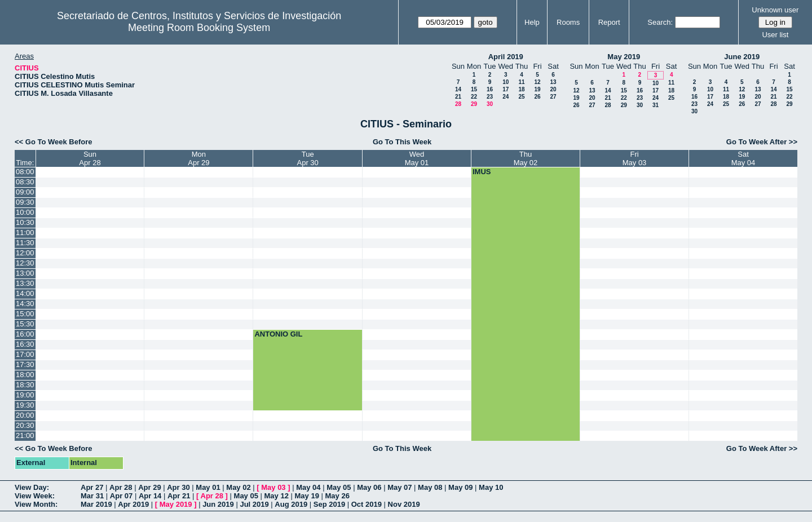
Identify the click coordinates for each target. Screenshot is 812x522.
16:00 (25, 334)
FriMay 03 (635, 158)
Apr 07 (121, 496)
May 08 (430, 487)
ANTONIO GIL (278, 334)
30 (490, 104)
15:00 (25, 314)
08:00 (25, 172)
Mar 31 (92, 496)
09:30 (25, 202)
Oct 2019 (367, 504)
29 (474, 104)
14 (458, 89)
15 (474, 89)
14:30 (25, 304)
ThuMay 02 (526, 158)
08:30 (25, 182)
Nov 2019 (404, 504)
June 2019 (742, 57)
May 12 (277, 496)
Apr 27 (92, 487)
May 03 (273, 487)
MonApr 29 (198, 158)
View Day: (32, 487)
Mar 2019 (96, 504)
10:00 (25, 212)
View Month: (36, 504)
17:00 (25, 354)
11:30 (25, 243)
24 (506, 97)
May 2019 (624, 57)
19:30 (25, 405)
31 (656, 105)
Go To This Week (402, 142)
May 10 (491, 487)
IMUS (482, 172)
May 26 (337, 496)
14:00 (25, 293)
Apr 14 (150, 496)
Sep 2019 (329, 504)
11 (521, 82)
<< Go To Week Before (54, 142)
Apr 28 (121, 487)
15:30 (25, 324)
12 (537, 82)
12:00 (25, 253)
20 (553, 89)
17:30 (25, 364)
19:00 (25, 395)
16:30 (25, 344)
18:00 (25, 375)
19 (537, 89)
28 (458, 104)
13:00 (25, 273)
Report (609, 22)
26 (537, 97)
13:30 (25, 283)
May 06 (369, 487)
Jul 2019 (254, 504)
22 (474, 97)
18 (521, 89)
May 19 (307, 496)
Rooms (568, 22)
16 (490, 89)
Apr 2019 (133, 504)
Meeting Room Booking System (199, 28)
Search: (660, 22)
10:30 (25, 222)
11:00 (25, 233)
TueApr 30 (308, 158)
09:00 (25, 192)
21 (458, 97)
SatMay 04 (743, 158)
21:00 (25, 435)
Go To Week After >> (762, 142)
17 (506, 89)
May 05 (339, 487)
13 (553, 82)
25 (521, 97)
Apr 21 (179, 496)
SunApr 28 (90, 158)
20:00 (25, 415)
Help (532, 22)
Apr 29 (149, 487)
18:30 (25, 385)
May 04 (308, 487)
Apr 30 (178, 487)
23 (490, 97)
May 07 (400, 487)
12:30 (25, 263)
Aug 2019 (291, 504)
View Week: (35, 496)
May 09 (460, 487)
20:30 (25, 425)
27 (553, 97)
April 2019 (506, 57)
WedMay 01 (417, 158)
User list (775, 35)
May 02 (238, 487)
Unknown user (775, 10)
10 (506, 82)
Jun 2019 (218, 504)
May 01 (208, 487)
